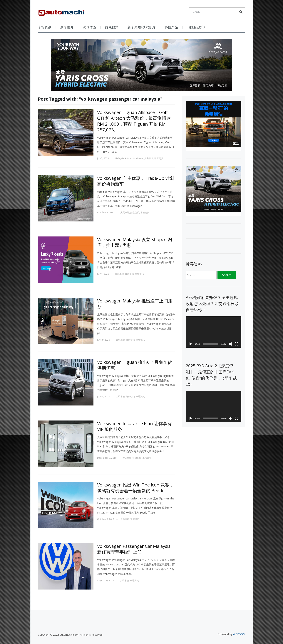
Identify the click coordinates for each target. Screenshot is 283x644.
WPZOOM (239, 634)
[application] (214, 332)
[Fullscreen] (237, 344)
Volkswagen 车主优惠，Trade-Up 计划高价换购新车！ (136, 181)
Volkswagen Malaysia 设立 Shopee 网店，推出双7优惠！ (135, 242)
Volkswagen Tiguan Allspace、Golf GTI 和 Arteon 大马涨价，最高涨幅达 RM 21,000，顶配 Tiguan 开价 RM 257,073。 (134, 121)
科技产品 (171, 27)
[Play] (191, 344)
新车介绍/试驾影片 (141, 27)
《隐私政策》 (197, 27)
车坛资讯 (45, 27)
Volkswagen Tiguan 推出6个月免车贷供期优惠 (135, 365)
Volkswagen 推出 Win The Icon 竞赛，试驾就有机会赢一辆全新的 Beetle (135, 488)
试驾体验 (89, 27)
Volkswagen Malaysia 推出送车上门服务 (135, 304)
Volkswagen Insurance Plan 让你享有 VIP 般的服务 (134, 426)
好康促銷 (112, 27)
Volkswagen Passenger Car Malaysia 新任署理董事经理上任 (134, 549)
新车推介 (67, 27)
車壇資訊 (159, 158)
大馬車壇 (149, 158)
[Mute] (231, 344)
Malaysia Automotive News (129, 158)
